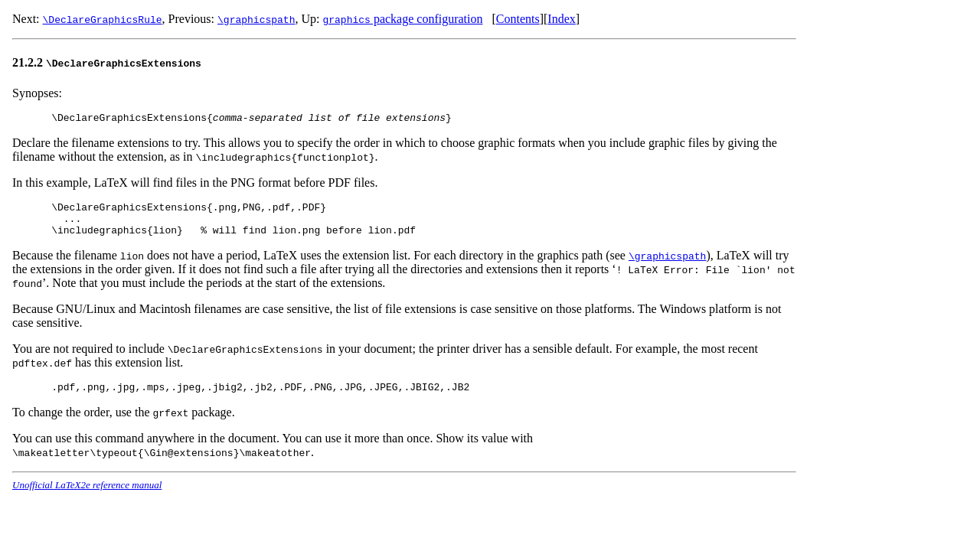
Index (561, 19)
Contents (518, 19)
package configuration (402, 19)
